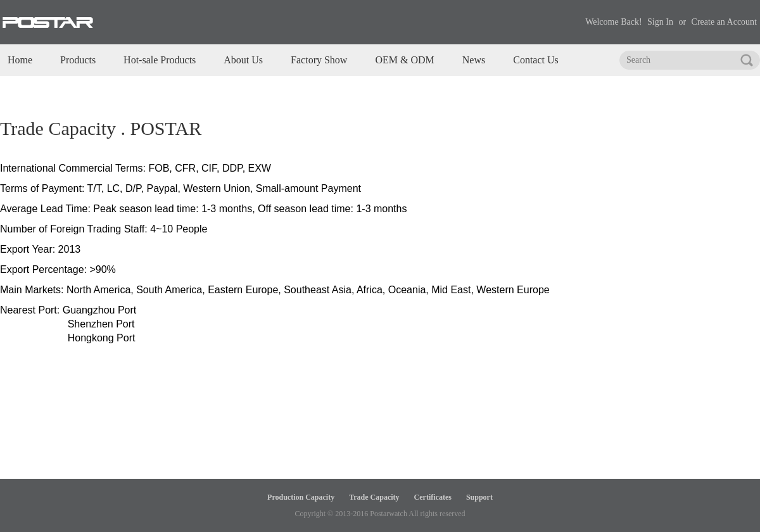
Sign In (660, 22)
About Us (243, 60)
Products (78, 60)
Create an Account (724, 22)
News (474, 60)
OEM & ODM (404, 60)
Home (20, 60)
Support (479, 497)
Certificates (433, 497)
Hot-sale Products (160, 60)
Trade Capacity (374, 497)
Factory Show (319, 60)
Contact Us (536, 60)
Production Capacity (301, 497)
